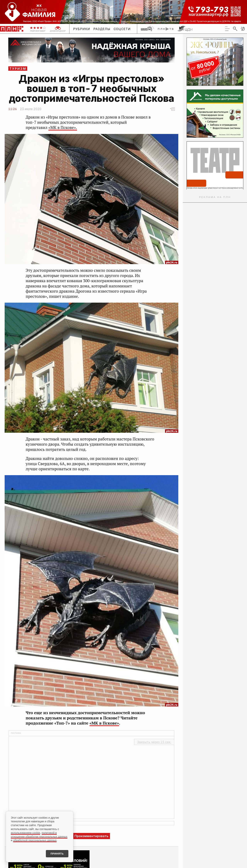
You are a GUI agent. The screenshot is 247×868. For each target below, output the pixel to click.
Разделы (102, 29)
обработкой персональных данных (35, 840)
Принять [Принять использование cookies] (56, 853)
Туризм (18, 69)
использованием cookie (25, 832)
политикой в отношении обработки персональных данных (39, 834)
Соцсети (122, 29)
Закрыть (154, 742)
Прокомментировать (91, 836)
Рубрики (82, 29)
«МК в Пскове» (104, 723)
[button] (243, 29)
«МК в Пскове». (63, 127)
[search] (235, 29)
